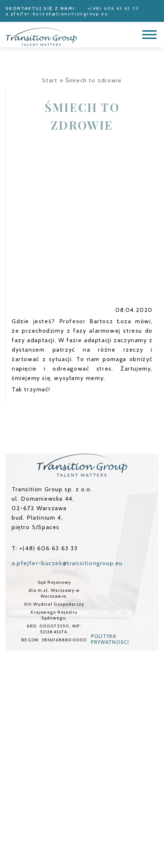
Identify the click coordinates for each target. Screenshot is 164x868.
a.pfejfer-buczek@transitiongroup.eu (57, 14)
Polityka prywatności (110, 639)
